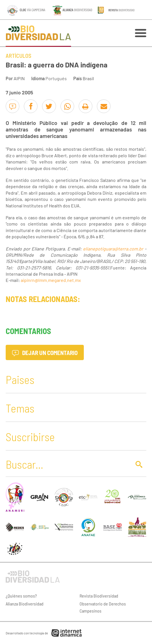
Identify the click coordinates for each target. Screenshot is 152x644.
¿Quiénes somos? (21, 596)
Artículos (18, 56)
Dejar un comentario (45, 353)
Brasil (88, 78)
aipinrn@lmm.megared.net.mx (51, 280)
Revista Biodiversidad (99, 596)
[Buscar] (67, 464)
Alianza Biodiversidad (25, 604)
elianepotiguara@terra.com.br (113, 249)
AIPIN (19, 78)
